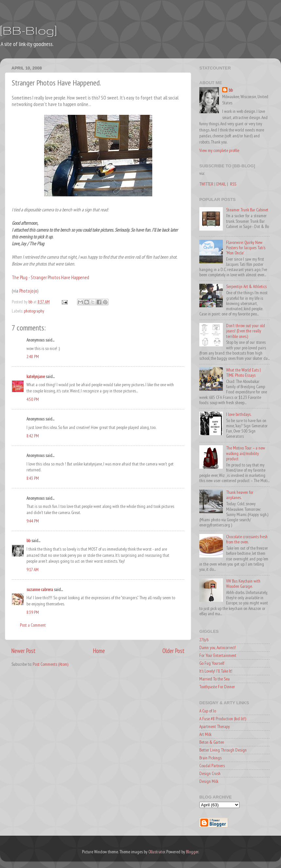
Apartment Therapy (215, 726)
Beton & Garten (212, 742)
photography (34, 311)
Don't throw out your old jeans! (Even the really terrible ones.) (246, 331)
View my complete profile (219, 150)
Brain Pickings (210, 758)
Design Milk (209, 781)
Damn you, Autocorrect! (218, 647)
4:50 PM (33, 399)
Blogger (192, 852)
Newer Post (24, 651)
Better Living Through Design (223, 750)
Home (99, 651)
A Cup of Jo (208, 711)
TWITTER (206, 184)
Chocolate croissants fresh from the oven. (247, 539)
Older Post (174, 651)
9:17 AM (33, 570)
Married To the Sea (215, 679)
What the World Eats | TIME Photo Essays (243, 373)
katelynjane (36, 376)
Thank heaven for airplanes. (240, 495)
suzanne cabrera (40, 589)
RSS (233, 184)
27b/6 (204, 640)
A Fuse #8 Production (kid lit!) (223, 719)
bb (28, 541)
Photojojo (28, 291)
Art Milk (205, 734)
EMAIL (221, 184)
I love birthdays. (239, 414)
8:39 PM (33, 612)
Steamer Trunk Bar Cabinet (247, 210)
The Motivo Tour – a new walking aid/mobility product (246, 453)
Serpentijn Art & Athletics (246, 286)
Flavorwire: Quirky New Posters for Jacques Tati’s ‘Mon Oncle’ (246, 248)
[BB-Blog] (28, 30)
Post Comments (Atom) (50, 664)
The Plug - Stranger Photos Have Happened (50, 277)
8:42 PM (33, 436)
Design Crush (210, 773)
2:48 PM (33, 357)
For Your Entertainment (218, 655)
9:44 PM (33, 521)
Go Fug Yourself (212, 663)
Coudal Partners (212, 766)
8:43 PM (33, 478)
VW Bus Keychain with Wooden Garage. (243, 584)
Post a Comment (33, 625)
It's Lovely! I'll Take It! (216, 671)
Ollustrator (157, 852)
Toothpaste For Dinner (217, 687)
